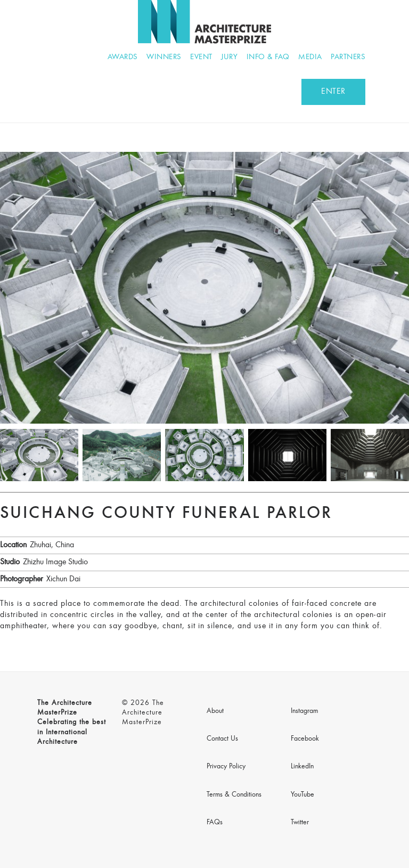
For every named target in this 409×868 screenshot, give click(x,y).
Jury (229, 57)
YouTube (302, 795)
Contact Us (222, 739)
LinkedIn (302, 767)
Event (201, 57)
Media (310, 57)
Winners (164, 57)
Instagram (304, 711)
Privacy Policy (226, 767)
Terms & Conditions (234, 795)
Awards (123, 57)
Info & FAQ (268, 57)
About (215, 711)
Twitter (300, 823)
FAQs (215, 823)
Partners (348, 57)
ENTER (333, 92)
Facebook (305, 739)
